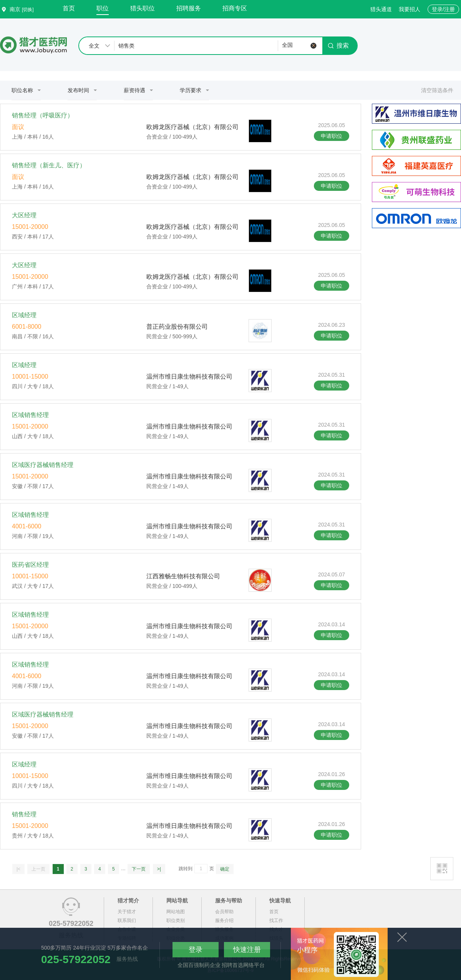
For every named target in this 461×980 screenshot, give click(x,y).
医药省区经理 (30, 565)
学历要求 (191, 90)
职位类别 (176, 920)
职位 (103, 8)
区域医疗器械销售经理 (43, 465)
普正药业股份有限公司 (177, 327)
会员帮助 (224, 912)
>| (159, 869)
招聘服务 (189, 8)
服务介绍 (224, 920)
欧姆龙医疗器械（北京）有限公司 (192, 127)
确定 (225, 869)
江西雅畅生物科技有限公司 (183, 576)
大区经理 (24, 215)
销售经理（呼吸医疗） (43, 115)
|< (18, 869)
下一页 (139, 869)
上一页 (38, 869)
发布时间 (78, 90)
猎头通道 (381, 9)
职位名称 (22, 90)
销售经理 (24, 814)
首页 (69, 8)
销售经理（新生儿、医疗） (49, 165)
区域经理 (24, 315)
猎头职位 (143, 8)
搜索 (338, 46)
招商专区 (235, 8)
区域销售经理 (30, 415)
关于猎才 (127, 912)
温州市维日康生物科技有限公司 (189, 377)
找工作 (276, 920)
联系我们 (127, 920)
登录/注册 (443, 9)
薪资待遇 (134, 90)
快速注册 (247, 950)
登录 (196, 950)
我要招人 (410, 9)
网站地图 (176, 912)
